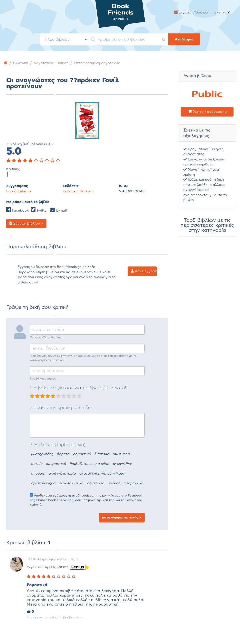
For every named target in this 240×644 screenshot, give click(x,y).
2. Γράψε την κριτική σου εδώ (61, 408)
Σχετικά (222, 12)
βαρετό (63, 454)
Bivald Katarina (19, 191)
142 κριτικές (60, 567)
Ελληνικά (21, 63)
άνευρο (114, 483)
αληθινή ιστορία (62, 474)
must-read (121, 454)
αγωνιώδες (122, 464)
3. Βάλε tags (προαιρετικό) (58, 445)
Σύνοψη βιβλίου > (26, 223)
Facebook (17, 211)
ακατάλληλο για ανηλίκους (102, 474)
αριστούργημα (43, 483)
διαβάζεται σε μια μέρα (89, 464)
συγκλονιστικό (71, 483)
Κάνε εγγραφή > (144, 271)
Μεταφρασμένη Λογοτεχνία (97, 63)
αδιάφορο (96, 483)
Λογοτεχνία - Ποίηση (51, 63)
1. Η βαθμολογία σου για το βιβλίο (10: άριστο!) (79, 388)
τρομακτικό (134, 483)
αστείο (37, 464)
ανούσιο (38, 474)
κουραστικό (56, 464)
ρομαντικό (82, 454)
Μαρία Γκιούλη (37, 567)
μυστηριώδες (42, 454)
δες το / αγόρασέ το (207, 112)
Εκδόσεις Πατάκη (78, 191)
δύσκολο (102, 454)
